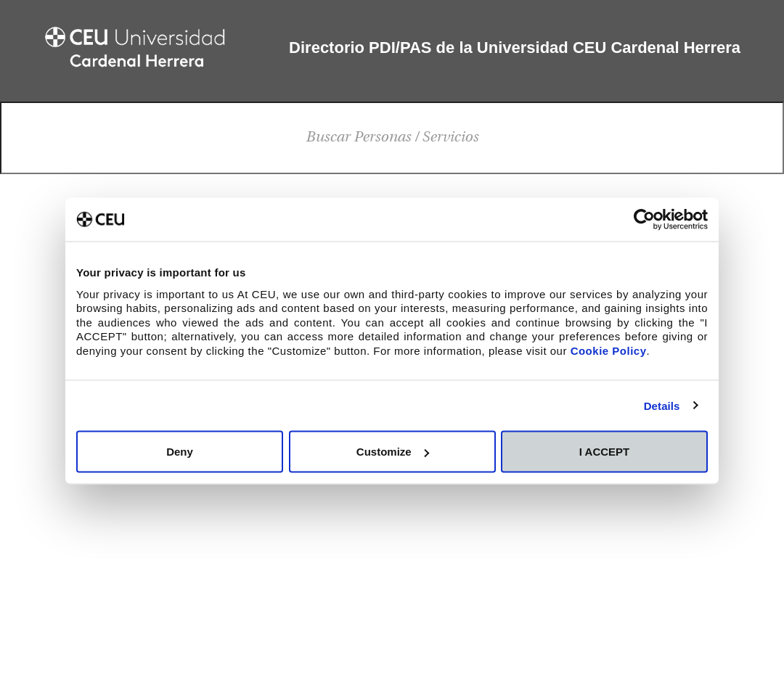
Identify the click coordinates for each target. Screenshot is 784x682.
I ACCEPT (604, 452)
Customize (393, 452)
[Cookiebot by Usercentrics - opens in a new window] (644, 220)
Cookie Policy (609, 350)
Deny (180, 452)
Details (662, 405)
